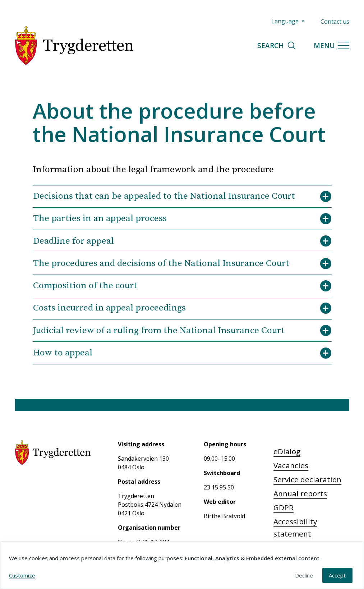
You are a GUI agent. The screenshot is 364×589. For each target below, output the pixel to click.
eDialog (287, 451)
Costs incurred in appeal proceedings (182, 308)
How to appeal (182, 353)
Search (277, 45)
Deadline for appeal (182, 241)
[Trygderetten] (74, 45)
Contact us (335, 22)
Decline (304, 575)
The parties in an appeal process (182, 218)
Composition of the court (182, 286)
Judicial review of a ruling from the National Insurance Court (182, 331)
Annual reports (300, 493)
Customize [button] (22, 575)
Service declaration (307, 479)
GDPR (284, 507)
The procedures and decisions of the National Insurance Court (182, 263)
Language (286, 21)
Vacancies (291, 465)
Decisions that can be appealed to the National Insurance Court (182, 196)
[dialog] (182, 565)
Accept (337, 575)
